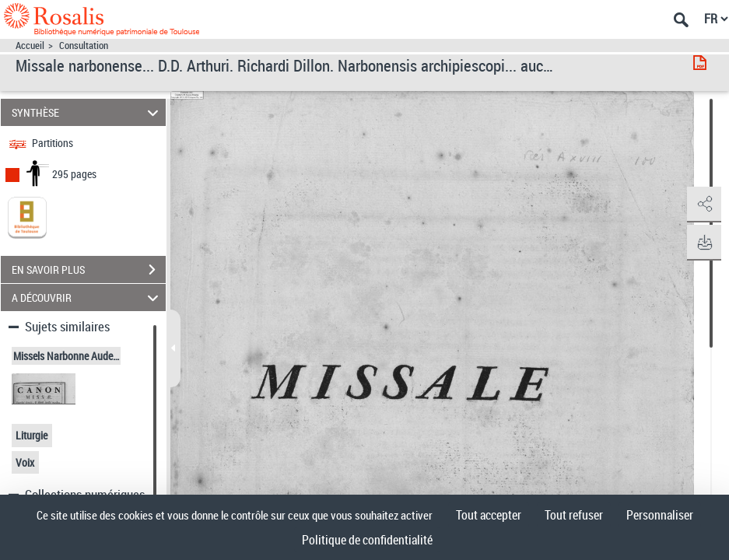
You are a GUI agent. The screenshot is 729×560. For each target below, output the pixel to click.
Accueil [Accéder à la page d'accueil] (30, 45)
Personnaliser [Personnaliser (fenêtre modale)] (660, 515)
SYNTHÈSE (88, 112)
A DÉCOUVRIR (88, 297)
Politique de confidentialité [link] (367, 540)
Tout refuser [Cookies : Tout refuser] (574, 515)
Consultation (84, 45)
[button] (702, 205)
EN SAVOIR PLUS (89, 270)
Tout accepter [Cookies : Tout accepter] (489, 515)
